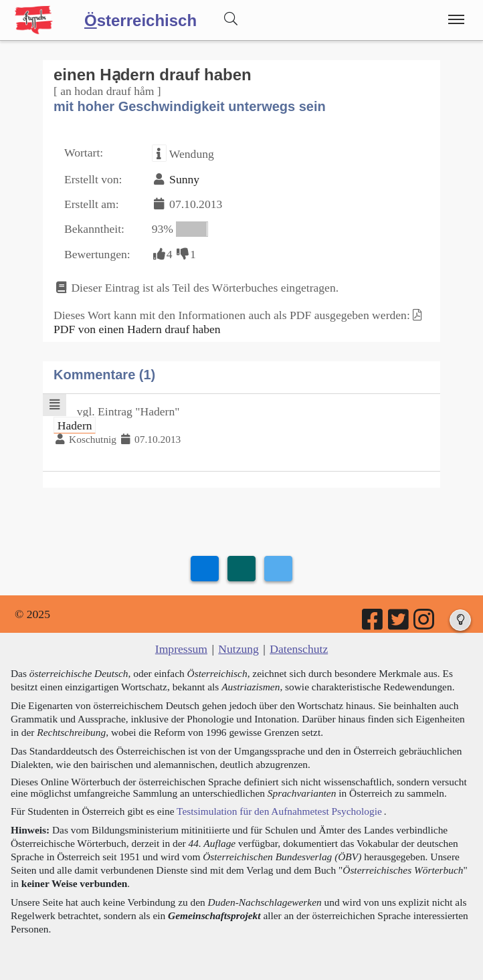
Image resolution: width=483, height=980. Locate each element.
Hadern (75, 425)
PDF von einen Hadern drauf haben (137, 329)
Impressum (181, 649)
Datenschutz (299, 649)
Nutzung (238, 649)
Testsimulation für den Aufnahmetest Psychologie (279, 811)
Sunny (184, 179)
